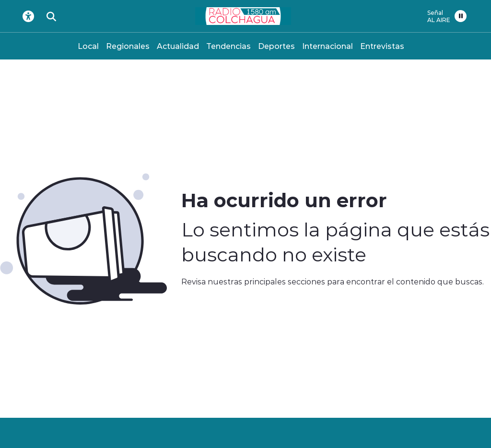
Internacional (327, 46)
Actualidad (178, 46)
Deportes (276, 46)
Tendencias (228, 46)
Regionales (128, 46)
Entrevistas (382, 46)
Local (88, 46)
